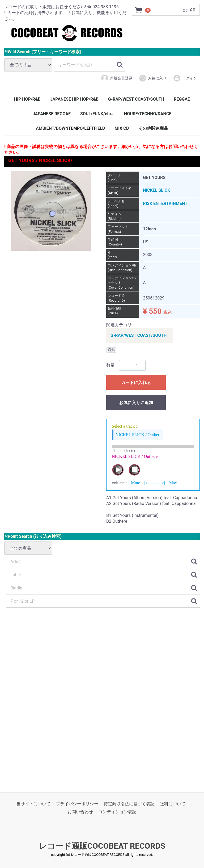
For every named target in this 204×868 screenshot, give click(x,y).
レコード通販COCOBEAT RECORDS (102, 846)
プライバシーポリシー (77, 804)
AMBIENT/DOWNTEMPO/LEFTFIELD (70, 128)
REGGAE (182, 99)
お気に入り (153, 78)
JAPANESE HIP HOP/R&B (74, 99)
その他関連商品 (153, 128)
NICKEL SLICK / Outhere (138, 435)
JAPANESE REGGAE (52, 114)
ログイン (185, 78)
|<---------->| (155, 483)
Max (173, 483)
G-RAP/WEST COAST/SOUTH (136, 99)
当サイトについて (33, 804)
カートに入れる (136, 383)
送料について (173, 804)
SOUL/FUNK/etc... (97, 114)
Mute (135, 483)
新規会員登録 (116, 78)
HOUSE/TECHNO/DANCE (148, 114)
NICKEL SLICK (156, 191)
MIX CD (122, 128)
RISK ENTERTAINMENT (165, 203)
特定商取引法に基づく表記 (129, 804)
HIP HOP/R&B (27, 99)
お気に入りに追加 (136, 403)
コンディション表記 (117, 812)
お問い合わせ (80, 812)
